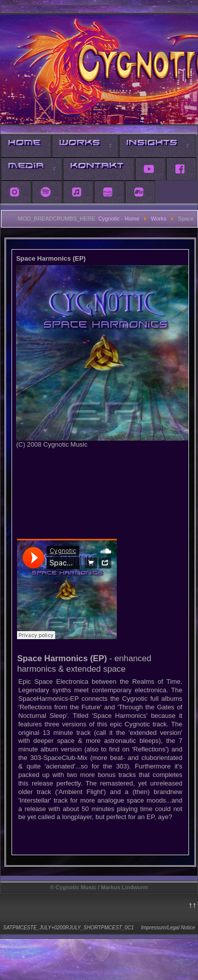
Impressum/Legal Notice (168, 928)
